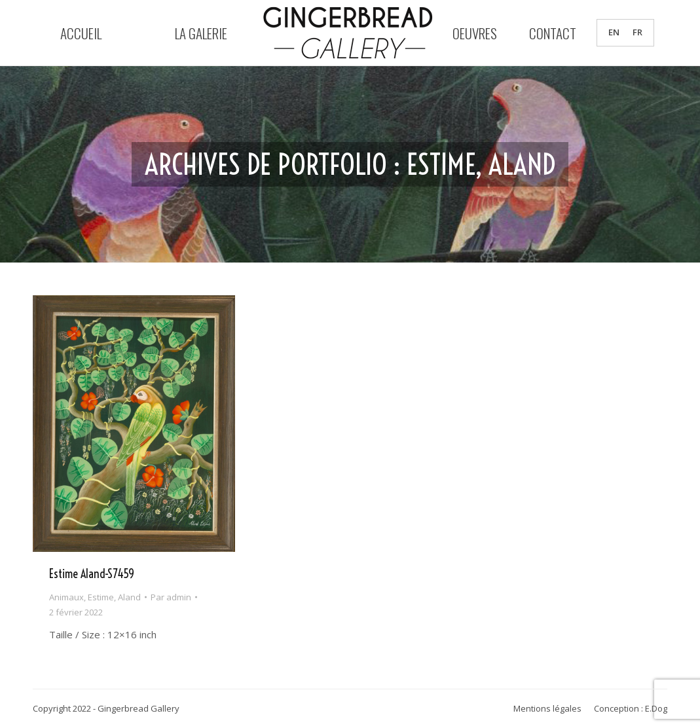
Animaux (66, 597)
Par (171, 597)
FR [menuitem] (637, 33)
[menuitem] (614, 32)
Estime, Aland (114, 597)
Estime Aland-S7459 (92, 574)
